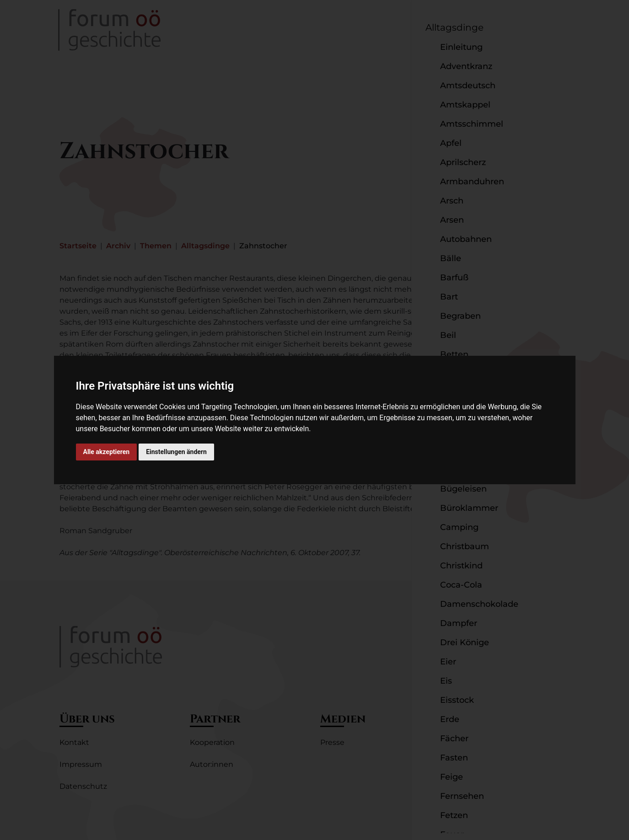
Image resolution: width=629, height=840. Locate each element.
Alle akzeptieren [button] (107, 452)
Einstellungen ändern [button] (176, 452)
